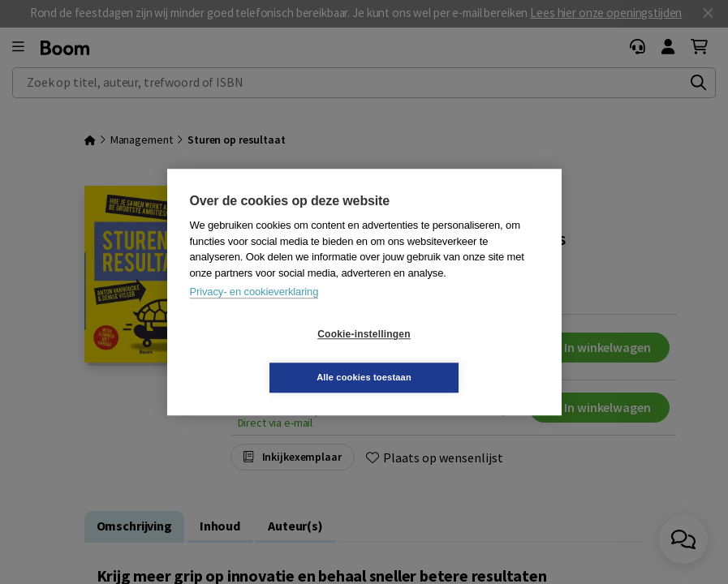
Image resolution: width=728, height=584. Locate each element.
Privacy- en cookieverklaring (254, 313)
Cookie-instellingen (267, 356)
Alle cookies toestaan (461, 355)
